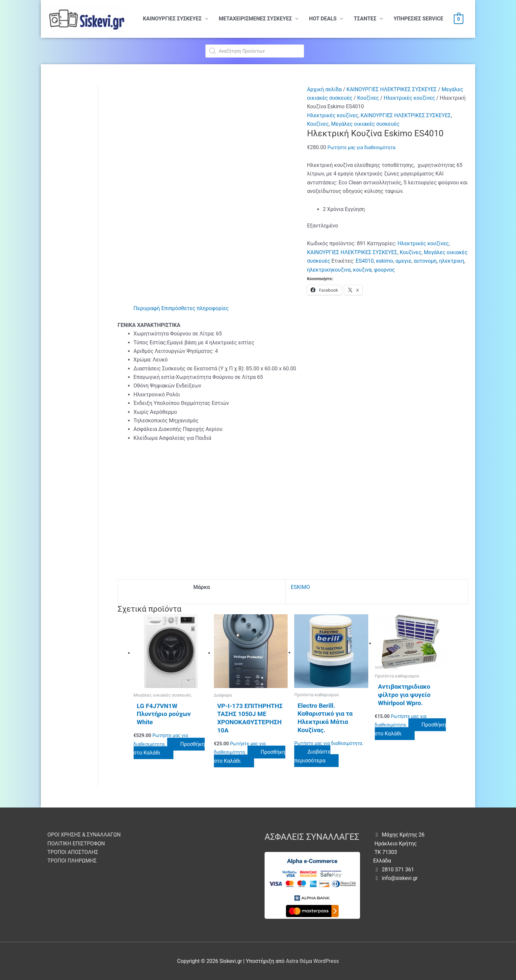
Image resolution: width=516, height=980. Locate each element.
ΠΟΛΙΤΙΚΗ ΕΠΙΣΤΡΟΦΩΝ (76, 844)
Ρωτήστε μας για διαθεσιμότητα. (362, 147)
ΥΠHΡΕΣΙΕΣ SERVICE (418, 19)
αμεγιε (404, 261)
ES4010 (365, 261)
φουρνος (384, 270)
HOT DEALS (323, 19)
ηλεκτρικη (451, 261)
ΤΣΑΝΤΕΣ (365, 19)
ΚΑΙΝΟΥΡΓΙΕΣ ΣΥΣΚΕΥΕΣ (172, 19)
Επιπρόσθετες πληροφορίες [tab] (195, 308)
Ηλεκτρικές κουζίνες (409, 98)
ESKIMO (300, 587)
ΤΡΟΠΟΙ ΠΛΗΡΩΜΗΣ (72, 861)
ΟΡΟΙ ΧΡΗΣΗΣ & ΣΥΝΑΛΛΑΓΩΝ (84, 835)
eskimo (385, 261)
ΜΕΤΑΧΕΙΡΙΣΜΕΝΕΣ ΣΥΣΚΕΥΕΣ (255, 19)
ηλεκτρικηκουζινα (329, 270)
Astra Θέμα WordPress (312, 961)
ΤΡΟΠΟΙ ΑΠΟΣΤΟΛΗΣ (73, 852)
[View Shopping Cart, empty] (459, 19)
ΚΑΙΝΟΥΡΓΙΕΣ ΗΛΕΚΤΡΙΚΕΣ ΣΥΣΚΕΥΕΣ (392, 89)
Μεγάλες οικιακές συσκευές (365, 124)
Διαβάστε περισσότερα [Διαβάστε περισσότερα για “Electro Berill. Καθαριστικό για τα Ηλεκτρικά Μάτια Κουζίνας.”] (312, 756)
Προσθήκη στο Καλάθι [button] (169, 748)
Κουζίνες (368, 98)
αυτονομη (425, 261)
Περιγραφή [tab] (147, 308)
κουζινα (362, 270)
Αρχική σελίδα (324, 89)
